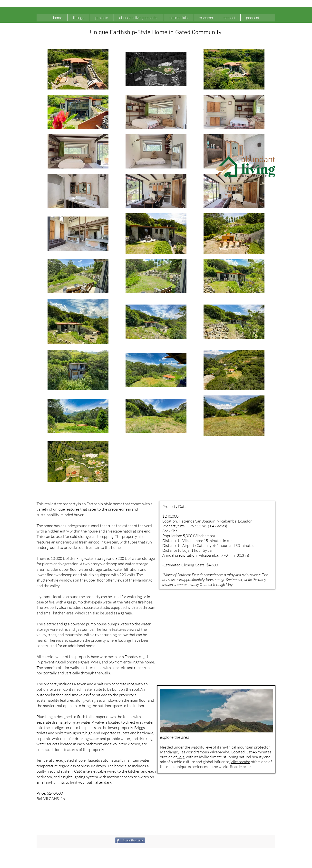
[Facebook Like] (171, 840)
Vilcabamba (219, 752)
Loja (181, 757)
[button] (79, 18)
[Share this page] (130, 840)
